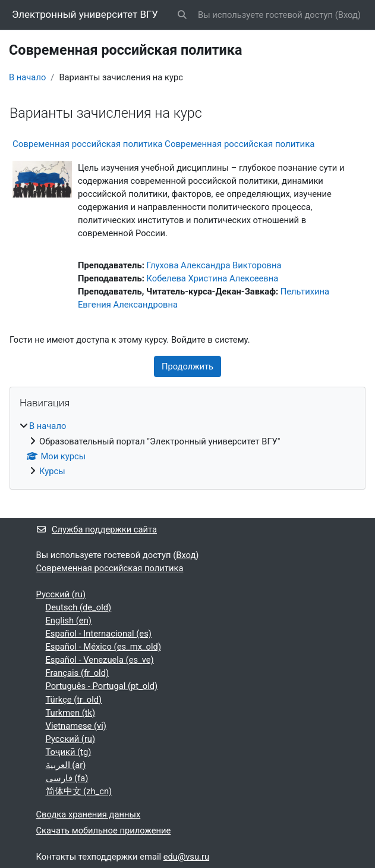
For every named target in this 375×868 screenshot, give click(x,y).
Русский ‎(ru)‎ (61, 594)
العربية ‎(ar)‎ (66, 765)
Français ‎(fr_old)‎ (78, 673)
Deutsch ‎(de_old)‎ (79, 607)
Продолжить (187, 366)
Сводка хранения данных (89, 814)
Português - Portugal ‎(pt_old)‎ (102, 686)
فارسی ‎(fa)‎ (67, 778)
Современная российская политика (110, 568)
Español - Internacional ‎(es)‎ (99, 634)
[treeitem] (187, 449)
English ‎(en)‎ (69, 621)
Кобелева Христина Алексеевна (212, 278)
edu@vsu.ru (186, 857)
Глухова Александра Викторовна (214, 265)
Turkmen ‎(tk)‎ (71, 713)
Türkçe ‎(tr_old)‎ (74, 700)
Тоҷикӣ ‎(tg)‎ (69, 752)
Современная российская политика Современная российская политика (164, 144)
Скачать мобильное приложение (104, 831)
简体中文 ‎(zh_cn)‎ (79, 791)
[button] (182, 15)
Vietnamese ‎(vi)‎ (76, 726)
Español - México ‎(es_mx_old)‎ (104, 647)
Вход (348, 15)
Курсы (52, 471)
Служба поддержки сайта (97, 529)
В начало (27, 77)
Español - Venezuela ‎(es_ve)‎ (100, 660)
